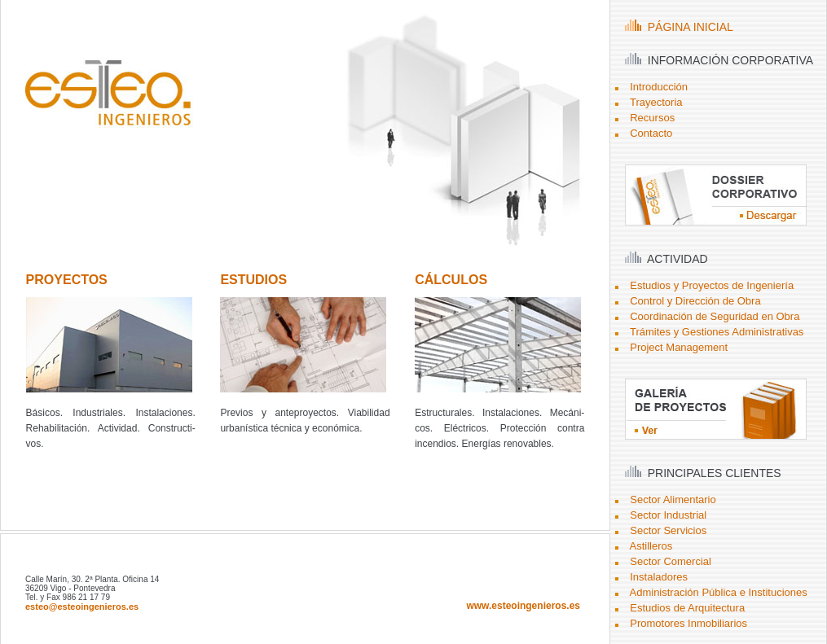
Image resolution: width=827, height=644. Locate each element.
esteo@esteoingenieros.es (82, 607)
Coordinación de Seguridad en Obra (715, 316)
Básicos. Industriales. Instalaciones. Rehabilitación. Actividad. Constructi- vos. (111, 428)
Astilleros (651, 546)
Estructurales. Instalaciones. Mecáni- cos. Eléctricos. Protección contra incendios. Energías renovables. (499, 428)
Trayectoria (656, 102)
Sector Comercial (671, 561)
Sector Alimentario (673, 499)
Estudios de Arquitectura (687, 608)
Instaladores (659, 577)
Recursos (652, 118)
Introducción (659, 87)
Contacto (651, 133)
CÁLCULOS (451, 280)
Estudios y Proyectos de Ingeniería (712, 285)
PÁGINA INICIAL (679, 27)
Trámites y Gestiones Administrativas (717, 332)
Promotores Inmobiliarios (688, 623)
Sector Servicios (668, 530)
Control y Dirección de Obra (695, 301)
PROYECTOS (67, 280)
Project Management (679, 347)
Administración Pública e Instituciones (719, 592)
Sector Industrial (668, 515)
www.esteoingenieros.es (523, 606)
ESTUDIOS (253, 280)
